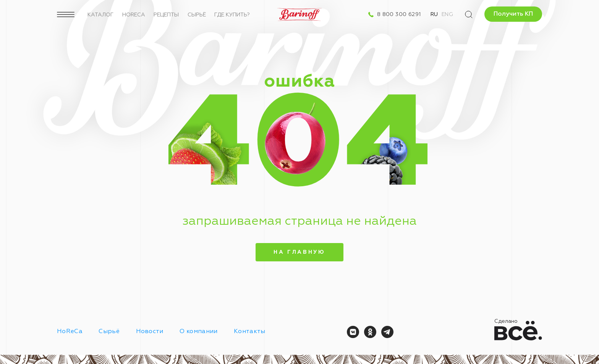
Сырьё (197, 15)
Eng (447, 14)
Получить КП (513, 14)
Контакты (250, 332)
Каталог (100, 15)
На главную (299, 252)
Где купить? (232, 15)
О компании (198, 332)
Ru (434, 14)
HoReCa (134, 15)
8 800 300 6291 (399, 14)
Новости (150, 332)
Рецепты (166, 15)
